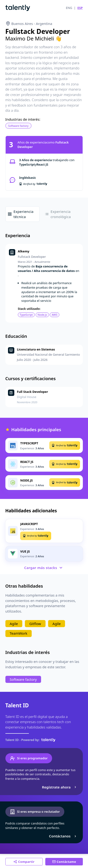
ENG (69, 8)
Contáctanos (63, 836)
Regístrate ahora (60, 787)
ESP (80, 8)
